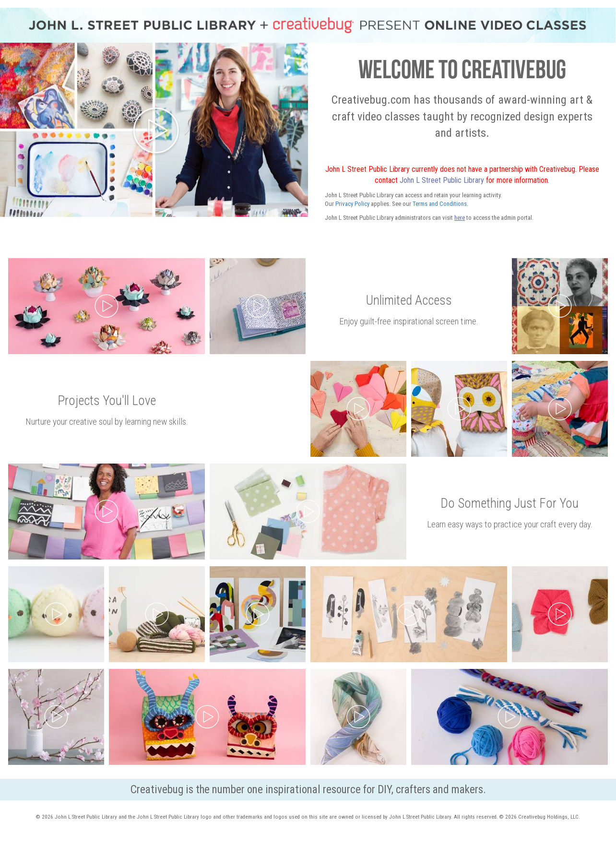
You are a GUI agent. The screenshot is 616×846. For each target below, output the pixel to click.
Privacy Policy (352, 204)
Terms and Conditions (440, 204)
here (460, 218)
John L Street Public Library (442, 180)
